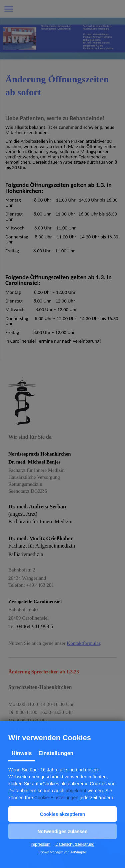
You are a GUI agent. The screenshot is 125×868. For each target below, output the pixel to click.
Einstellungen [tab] (56, 753)
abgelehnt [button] (76, 791)
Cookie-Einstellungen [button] (56, 798)
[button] (62, 814)
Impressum (40, 844)
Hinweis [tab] (22, 753)
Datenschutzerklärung (75, 844)
